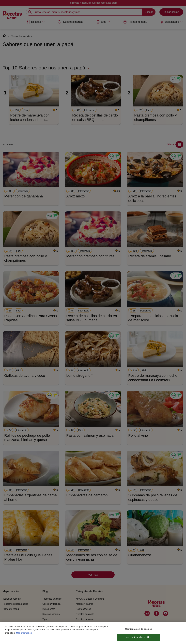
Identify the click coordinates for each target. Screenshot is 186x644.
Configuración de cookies (139, 631)
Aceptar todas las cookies (139, 639)
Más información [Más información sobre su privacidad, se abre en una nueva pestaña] (24, 635)
